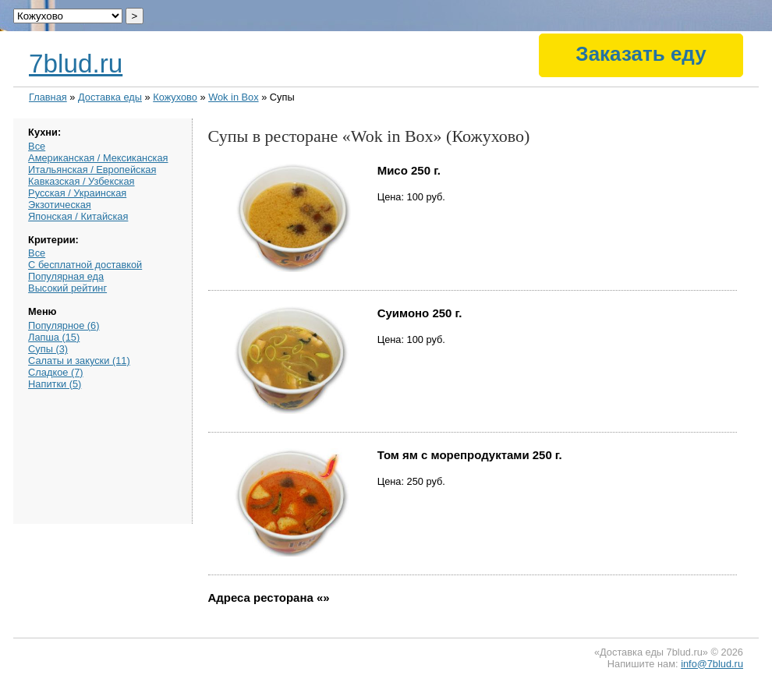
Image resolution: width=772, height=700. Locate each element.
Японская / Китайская (78, 216)
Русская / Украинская (77, 193)
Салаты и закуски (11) (79, 361)
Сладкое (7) (55, 372)
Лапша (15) (54, 337)
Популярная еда (66, 276)
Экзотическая (60, 205)
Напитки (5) (55, 384)
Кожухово (175, 97)
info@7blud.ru (712, 664)
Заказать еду (641, 54)
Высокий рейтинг (67, 288)
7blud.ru (76, 64)
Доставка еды (110, 97)
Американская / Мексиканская (98, 158)
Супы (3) (48, 349)
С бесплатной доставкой (85, 265)
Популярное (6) (64, 325)
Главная (48, 97)
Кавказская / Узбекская (81, 181)
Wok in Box (233, 97)
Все (37, 146)
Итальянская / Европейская (92, 170)
